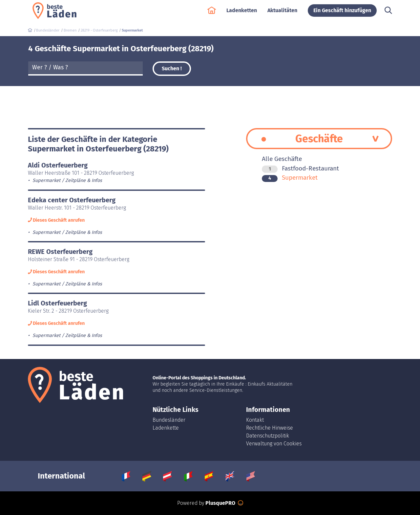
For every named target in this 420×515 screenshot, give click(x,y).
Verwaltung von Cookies (274, 444)
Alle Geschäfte (282, 159)
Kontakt (255, 420)
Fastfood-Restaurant (300, 168)
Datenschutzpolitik (268, 436)
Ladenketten (242, 14)
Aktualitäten (282, 14)
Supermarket (290, 178)
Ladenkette (166, 428)
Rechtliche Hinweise (270, 428)
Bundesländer (169, 420)
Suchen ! (172, 68)
